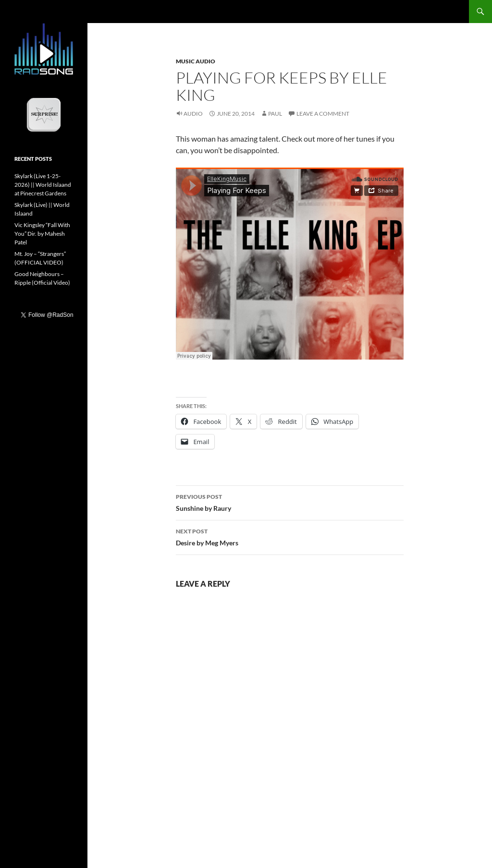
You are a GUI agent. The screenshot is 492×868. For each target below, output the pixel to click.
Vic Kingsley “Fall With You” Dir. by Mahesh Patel (42, 234)
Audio (193, 114)
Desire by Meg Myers (290, 536)
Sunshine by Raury (290, 502)
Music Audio (196, 61)
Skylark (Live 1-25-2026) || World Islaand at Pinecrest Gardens (43, 185)
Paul (275, 114)
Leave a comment (323, 114)
